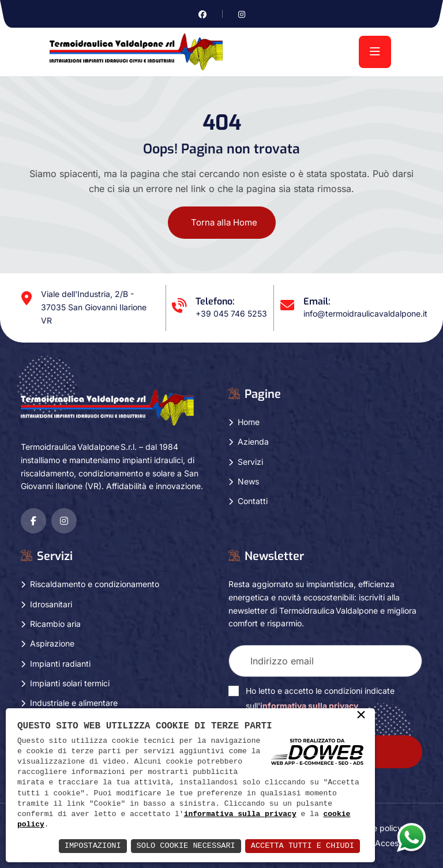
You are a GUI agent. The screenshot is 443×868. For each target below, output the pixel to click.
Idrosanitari (51, 604)
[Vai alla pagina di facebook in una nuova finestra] (202, 14)
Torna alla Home (224, 222)
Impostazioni (86, 846)
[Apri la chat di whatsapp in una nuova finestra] (411, 837)
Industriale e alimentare (74, 703)
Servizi (250, 461)
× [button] (361, 716)
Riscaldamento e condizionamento (95, 584)
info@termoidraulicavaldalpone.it (365, 313)
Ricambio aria (55, 624)
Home (249, 422)
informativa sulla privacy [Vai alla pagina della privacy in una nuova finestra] (309, 706)
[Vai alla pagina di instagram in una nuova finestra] (242, 14)
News (248, 481)
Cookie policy (377, 828)
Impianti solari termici (70, 683)
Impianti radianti (60, 663)
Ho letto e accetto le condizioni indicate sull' (320, 698)
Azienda (253, 441)
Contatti (253, 501)
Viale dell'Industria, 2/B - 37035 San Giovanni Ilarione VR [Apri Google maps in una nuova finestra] (94, 307)
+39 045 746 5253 (231, 313)
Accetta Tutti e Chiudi (301, 846)
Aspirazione (52, 643)
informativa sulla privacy (240, 814)
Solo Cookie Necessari (181, 846)
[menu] (375, 52)
